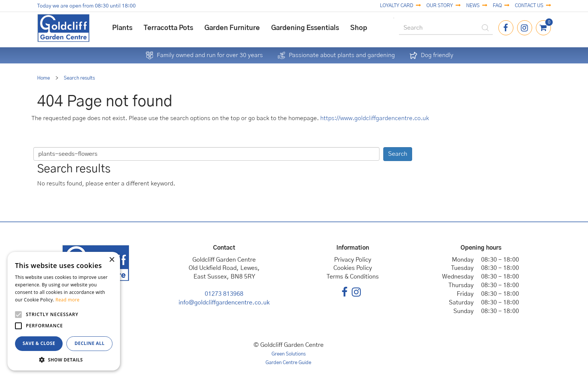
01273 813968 (224, 294)
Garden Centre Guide (288, 363)
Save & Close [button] (39, 343)
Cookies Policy (353, 268)
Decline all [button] (90, 343)
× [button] (112, 260)
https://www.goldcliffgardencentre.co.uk (375, 118)
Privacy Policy (353, 260)
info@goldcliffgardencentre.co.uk (224, 303)
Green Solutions (289, 354)
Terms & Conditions (353, 277)
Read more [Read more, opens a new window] (67, 300)
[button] (64, 359)
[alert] (64, 311)
